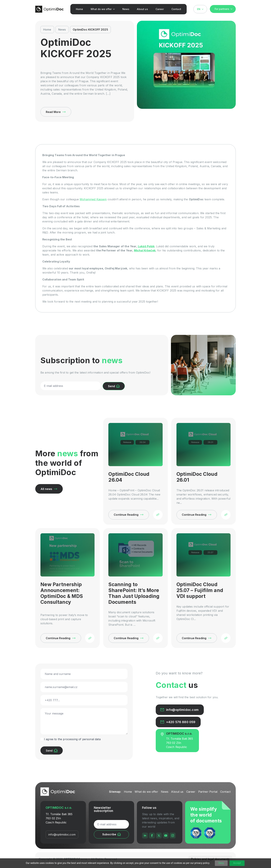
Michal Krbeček (145, 250)
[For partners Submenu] (232, 9)
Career (160, 9)
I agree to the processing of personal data (72, 739)
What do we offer (101, 9)
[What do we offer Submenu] (115, 9)
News (126, 9)
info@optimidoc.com (182, 710)
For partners (222, 9)
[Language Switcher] (204, 9)
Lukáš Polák (146, 246)
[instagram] (173, 836)
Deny (221, 863)
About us (142, 9)
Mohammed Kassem (93, 199)
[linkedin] (145, 836)
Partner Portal (208, 792)
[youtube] (166, 836)
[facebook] (152, 836)
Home (79, 9)
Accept (237, 863)
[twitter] (159, 836)
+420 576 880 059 (181, 722)
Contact (176, 9)
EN (199, 9)
